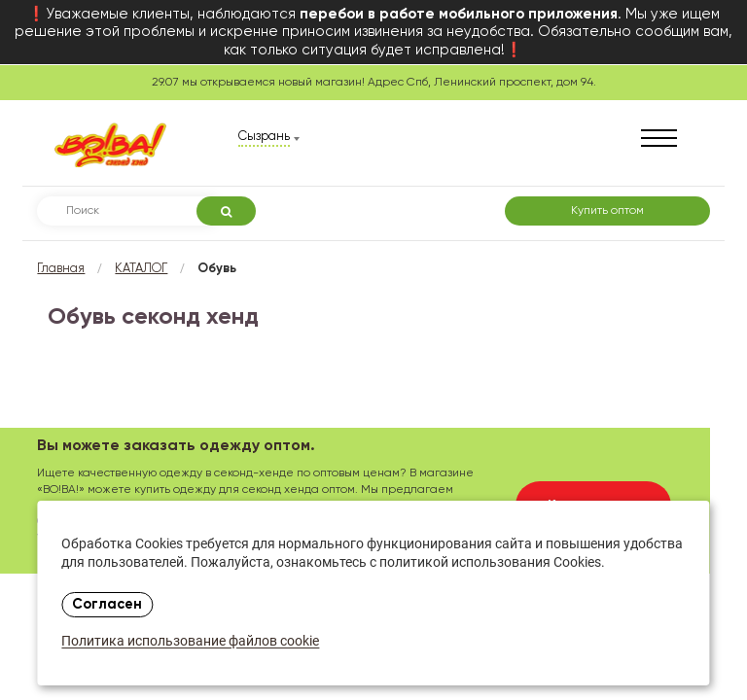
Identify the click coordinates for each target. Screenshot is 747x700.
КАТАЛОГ (141, 269)
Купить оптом (607, 211)
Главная (61, 269)
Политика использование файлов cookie (190, 642)
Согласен (107, 605)
